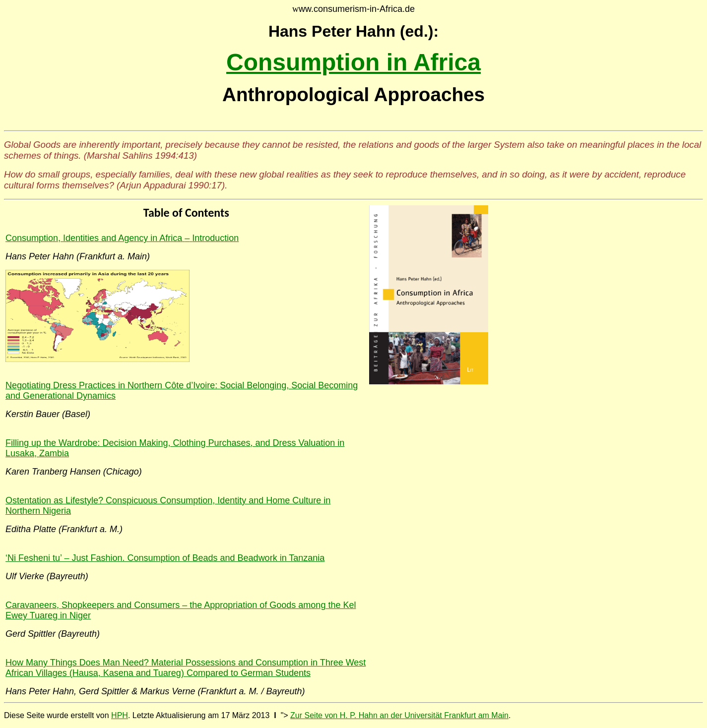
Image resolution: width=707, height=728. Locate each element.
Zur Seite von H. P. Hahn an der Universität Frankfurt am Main (399, 715)
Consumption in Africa (353, 62)
